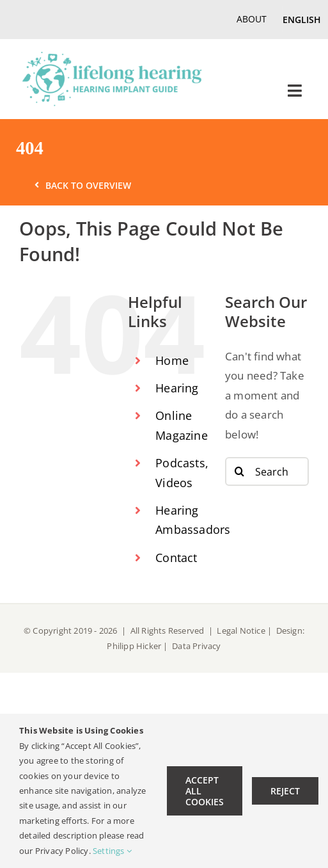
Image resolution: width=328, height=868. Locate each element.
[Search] (239, 471)
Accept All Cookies (205, 791)
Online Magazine (181, 425)
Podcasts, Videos (181, 473)
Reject (285, 791)
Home (172, 360)
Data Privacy (196, 646)
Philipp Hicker (134, 646)
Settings (112, 851)
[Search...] (267, 471)
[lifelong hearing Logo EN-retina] (112, 57)
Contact (176, 558)
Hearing (177, 388)
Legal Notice (242, 631)
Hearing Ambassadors (181, 520)
